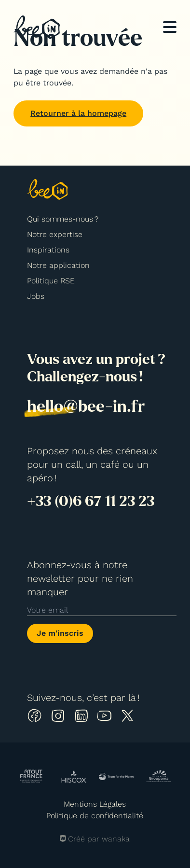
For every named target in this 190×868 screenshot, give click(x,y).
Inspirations (48, 250)
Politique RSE (51, 281)
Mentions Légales (95, 804)
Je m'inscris (60, 633)
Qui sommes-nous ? (63, 219)
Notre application (58, 265)
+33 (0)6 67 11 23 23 (91, 501)
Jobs (36, 296)
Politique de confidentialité (95, 816)
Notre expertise (55, 234)
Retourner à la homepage (78, 113)
